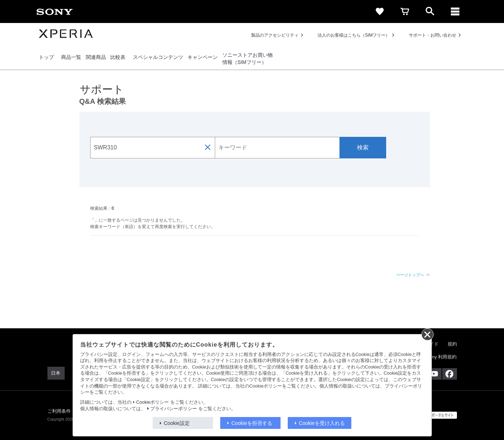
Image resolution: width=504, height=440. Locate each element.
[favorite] (380, 11)
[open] (430, 11)
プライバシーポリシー (174, 409)
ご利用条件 (59, 411)
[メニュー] (455, 11)
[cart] (405, 11)
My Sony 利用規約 (438, 357)
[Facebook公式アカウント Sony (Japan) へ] (450, 374)
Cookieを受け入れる (322, 423)
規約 (452, 344)
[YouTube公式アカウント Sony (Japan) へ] (434, 374)
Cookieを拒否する (252, 423)
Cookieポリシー (152, 402)
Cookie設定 (177, 423)
